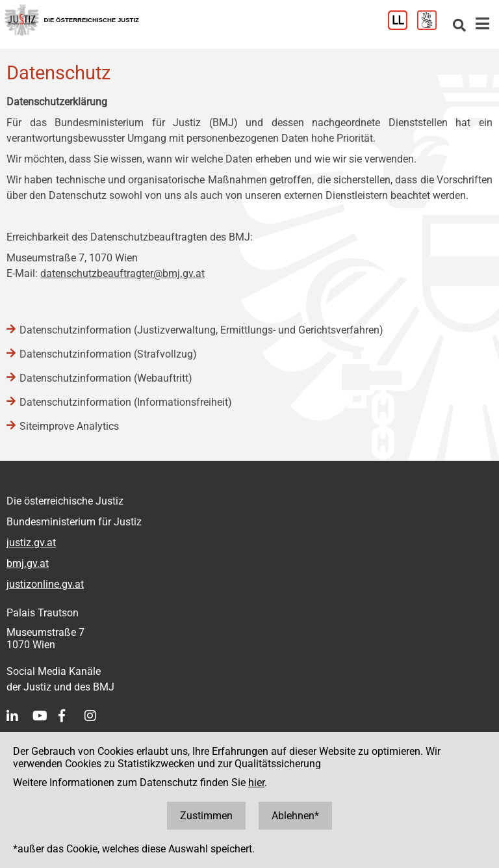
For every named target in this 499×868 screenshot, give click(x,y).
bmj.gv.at (28, 563)
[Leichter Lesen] (403, 26)
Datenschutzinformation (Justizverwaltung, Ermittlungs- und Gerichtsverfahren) (201, 330)
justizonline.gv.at (45, 584)
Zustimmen (206, 816)
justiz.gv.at (31, 543)
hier (256, 783)
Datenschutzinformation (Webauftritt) (106, 378)
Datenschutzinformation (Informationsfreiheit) (126, 402)
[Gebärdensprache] (432, 26)
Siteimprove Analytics (69, 426)
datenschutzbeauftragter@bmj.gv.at (122, 273)
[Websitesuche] (459, 26)
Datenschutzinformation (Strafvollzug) (108, 354)
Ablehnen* (295, 816)
